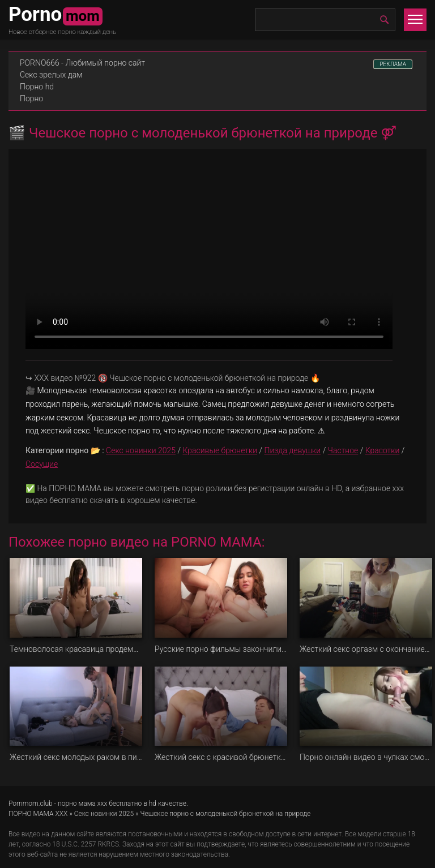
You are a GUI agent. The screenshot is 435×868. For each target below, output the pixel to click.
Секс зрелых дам (51, 75)
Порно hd (37, 87)
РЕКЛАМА (393, 64)
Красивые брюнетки (220, 450)
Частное (343, 450)
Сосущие (42, 464)
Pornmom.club (31, 803)
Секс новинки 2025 (141, 450)
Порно (31, 98)
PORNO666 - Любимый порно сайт (82, 63)
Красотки (383, 450)
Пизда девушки (293, 450)
